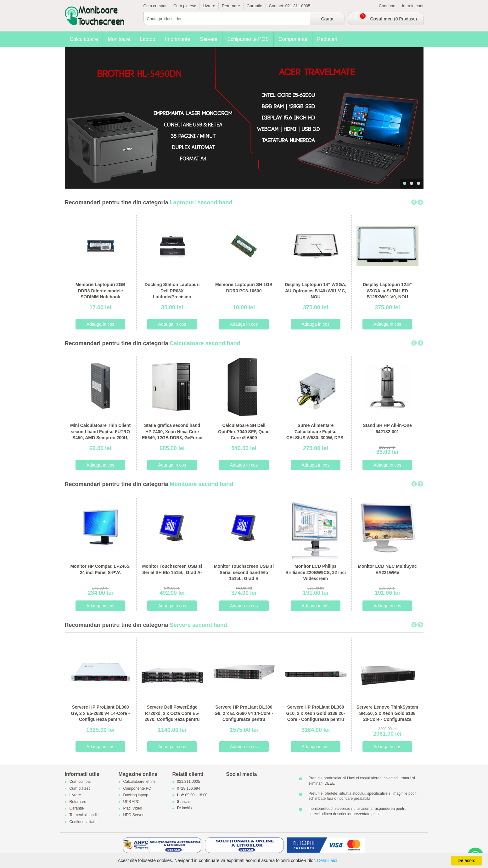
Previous (414, 202)
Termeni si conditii (84, 815)
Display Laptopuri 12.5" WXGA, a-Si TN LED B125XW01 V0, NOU (387, 291)
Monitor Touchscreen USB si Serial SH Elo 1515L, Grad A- (172, 569)
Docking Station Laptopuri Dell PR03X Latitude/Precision (172, 291)
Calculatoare (84, 39)
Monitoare (119, 39)
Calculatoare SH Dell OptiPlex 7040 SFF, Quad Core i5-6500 (244, 431)
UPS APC (132, 802)
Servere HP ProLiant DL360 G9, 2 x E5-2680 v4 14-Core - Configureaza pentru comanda (101, 716)
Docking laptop (136, 795)
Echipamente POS (248, 39)
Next (420, 202)
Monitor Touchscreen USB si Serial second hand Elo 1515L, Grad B (244, 572)
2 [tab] (412, 184)
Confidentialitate (83, 822)
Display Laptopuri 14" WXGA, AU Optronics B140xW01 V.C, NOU (316, 291)
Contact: (277, 6)
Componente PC (137, 788)
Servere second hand (199, 625)
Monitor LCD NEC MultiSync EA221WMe (387, 569)
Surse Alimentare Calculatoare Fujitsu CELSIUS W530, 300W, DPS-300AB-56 (316, 435)
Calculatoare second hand (205, 343)
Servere (209, 39)
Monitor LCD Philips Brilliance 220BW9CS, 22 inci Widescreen (316, 572)
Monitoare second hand (202, 484)
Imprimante (177, 39)
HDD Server (134, 815)
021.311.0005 (298, 6)
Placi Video (133, 809)
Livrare (209, 6)
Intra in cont (413, 6)
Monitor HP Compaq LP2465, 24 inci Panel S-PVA (100, 569)
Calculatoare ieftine (140, 782)
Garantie (255, 6)
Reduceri (327, 39)
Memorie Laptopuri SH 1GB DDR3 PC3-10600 (244, 288)
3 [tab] (418, 184)
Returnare (231, 6)
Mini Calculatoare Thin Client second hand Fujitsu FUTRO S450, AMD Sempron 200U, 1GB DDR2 (100, 435)
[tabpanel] (244, 118)
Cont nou (387, 6)
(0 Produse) (394, 19)
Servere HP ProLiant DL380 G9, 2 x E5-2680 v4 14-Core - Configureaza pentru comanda (244, 716)
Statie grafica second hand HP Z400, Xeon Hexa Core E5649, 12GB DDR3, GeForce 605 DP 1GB (172, 435)
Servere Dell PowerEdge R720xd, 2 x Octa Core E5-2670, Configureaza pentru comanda (172, 716)
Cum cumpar (155, 6)
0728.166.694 (189, 788)
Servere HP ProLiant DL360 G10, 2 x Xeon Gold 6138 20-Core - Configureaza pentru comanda (316, 716)
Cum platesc (185, 6)
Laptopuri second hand (201, 202)
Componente (293, 39)
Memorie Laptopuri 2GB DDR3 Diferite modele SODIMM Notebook (101, 291)
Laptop (147, 39)
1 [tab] (405, 184)
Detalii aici (327, 860)
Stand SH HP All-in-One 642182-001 (387, 428)
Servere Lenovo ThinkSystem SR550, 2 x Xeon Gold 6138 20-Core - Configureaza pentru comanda (387, 716)
